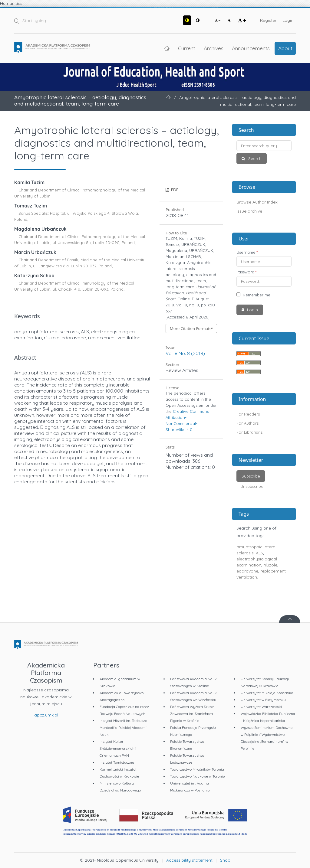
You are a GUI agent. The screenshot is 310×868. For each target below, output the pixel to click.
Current (187, 48)
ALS (259, 553)
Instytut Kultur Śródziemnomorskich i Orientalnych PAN (118, 748)
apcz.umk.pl (46, 715)
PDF (174, 190)
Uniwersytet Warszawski (261, 707)
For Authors (247, 423)
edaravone (247, 571)
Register (268, 20)
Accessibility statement (189, 860)
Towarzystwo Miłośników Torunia (197, 769)
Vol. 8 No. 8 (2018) (185, 353)
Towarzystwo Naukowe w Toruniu (198, 776)
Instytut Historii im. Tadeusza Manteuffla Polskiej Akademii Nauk (124, 728)
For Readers (248, 414)
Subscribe (251, 476)
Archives (214, 48)
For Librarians (249, 432)
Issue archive (249, 211)
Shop (225, 860)
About (285, 48)
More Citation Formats (191, 328)
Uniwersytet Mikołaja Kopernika (267, 693)
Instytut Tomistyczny (117, 762)
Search (254, 158)
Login (288, 20)
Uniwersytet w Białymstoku (263, 700)
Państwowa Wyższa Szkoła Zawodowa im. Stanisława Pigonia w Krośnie (192, 714)
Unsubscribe (252, 486)
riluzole (270, 565)
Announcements (251, 48)
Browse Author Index (257, 202)
